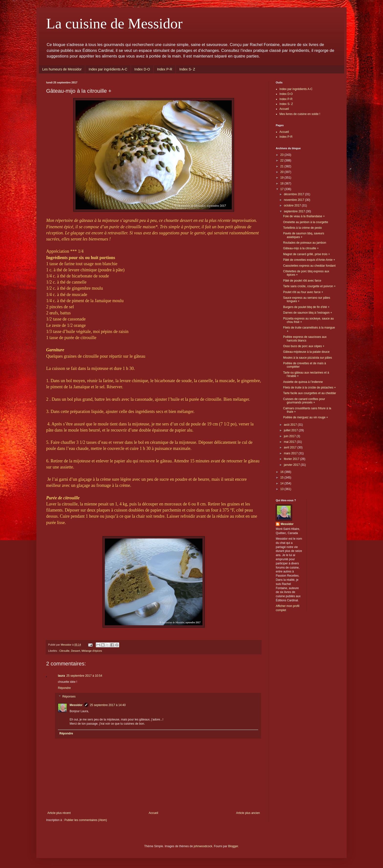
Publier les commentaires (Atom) (86, 820)
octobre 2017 (293, 206)
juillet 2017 (291, 430)
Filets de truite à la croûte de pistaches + (309, 388)
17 (282, 189)
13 (282, 489)
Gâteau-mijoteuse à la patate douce (306, 352)
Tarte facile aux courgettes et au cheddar (310, 393)
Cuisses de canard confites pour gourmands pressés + (304, 401)
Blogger (233, 846)
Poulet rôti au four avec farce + (303, 292)
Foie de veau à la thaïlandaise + (304, 216)
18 (282, 183)
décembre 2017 (294, 194)
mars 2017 (291, 453)
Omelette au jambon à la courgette (306, 222)
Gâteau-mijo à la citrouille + (301, 248)
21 (282, 166)
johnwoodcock (203, 846)
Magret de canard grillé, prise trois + (307, 254)
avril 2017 (291, 447)
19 (282, 178)
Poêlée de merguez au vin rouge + (306, 417)
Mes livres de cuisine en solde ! (300, 114)
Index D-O (142, 69)
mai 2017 (290, 442)
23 (282, 155)
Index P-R (165, 69)
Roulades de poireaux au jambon (305, 243)
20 (282, 172)
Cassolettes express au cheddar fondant (309, 266)
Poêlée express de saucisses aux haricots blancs (305, 339)
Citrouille (64, 651)
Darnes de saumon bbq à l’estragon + (308, 313)
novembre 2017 (294, 200)
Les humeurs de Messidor (62, 69)
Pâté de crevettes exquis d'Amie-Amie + (309, 260)
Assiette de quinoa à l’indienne (303, 382)
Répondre (64, 688)
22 (282, 160)
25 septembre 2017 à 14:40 (108, 705)
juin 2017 (290, 436)
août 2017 (291, 425)
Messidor (76, 705)
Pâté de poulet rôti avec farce (302, 281)
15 (282, 478)
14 (282, 483)
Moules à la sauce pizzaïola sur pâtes (308, 358)
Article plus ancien (248, 813)
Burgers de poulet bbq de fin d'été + (306, 307)
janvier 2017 (292, 465)
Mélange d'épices (92, 651)
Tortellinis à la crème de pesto (303, 228)
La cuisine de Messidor (114, 23)
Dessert (76, 651)
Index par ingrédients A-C (108, 69)
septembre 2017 (295, 211)
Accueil (154, 813)
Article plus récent (59, 813)
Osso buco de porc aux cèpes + (304, 346)
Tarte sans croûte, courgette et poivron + (309, 286)
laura (61, 676)
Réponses (69, 697)
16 (282, 472)
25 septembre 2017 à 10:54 (84, 676)
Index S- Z (187, 69)
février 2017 (292, 459)
